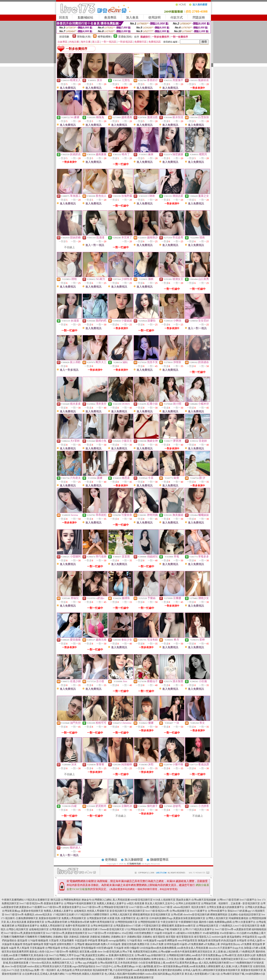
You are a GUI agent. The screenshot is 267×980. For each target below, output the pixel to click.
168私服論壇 (150, 940)
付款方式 (177, 17)
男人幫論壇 (23, 948)
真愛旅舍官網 (90, 929)
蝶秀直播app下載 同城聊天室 (166, 929)
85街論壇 (167, 933)
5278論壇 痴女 (135, 940)
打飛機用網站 (45, 937)
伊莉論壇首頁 (250, 937)
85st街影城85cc (228, 933)
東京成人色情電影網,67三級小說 (202, 974)
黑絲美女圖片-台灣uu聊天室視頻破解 (196, 900)
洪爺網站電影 (134, 937)
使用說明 (154, 17)
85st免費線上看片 (257, 933)
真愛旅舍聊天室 (36, 922)
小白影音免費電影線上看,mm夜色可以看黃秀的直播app (168, 963)
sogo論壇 (162, 940)
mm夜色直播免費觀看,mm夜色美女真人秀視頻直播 (181, 948)
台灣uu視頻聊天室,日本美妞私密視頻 (118, 963)
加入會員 (132, 17)
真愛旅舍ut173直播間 (30, 907)
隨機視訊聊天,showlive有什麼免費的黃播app (71, 959)
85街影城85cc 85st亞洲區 (120, 933)
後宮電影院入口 (203, 937)
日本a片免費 (157, 944)
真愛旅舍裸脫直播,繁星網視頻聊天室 (134, 978)
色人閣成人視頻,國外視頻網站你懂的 (125, 974)
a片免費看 (246, 944)
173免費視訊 (226, 926)
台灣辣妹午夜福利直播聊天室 (80, 903)
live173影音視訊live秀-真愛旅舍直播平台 (41, 903)
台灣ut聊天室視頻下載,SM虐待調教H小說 (243, 974)
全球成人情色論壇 (70, 948)
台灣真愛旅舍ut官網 (78, 922)
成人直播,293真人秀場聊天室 (237, 966)
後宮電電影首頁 (185, 937)
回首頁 (64, 17)
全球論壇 (242, 940)
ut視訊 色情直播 (136, 903)
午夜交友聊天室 (169, 922)
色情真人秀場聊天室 (98, 911)
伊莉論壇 (92, 940)
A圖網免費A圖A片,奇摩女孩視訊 (202, 959)
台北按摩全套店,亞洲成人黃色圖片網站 (43, 974)
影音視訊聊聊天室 (160, 915)
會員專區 (110, 17)
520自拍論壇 (146, 948)
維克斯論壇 (214, 940)
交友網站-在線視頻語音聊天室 (244, 915)
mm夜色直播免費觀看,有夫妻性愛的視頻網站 (158, 970)
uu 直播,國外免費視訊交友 (120, 955)
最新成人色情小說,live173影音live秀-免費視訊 (54, 952)
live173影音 (167, 907)
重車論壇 (103, 940)
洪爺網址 (147, 937)
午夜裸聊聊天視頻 (188, 922)
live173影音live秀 (52, 907)
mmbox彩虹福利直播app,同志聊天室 (165, 974)
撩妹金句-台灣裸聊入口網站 (97, 900)
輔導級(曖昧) (105, 37)
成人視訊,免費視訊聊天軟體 (214, 963)
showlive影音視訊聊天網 (196, 915)
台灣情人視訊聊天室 (121, 915)
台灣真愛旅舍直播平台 (27, 926)
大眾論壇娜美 (67, 940)
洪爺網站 (105, 937)
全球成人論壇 (254, 940)
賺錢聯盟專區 (159, 860)
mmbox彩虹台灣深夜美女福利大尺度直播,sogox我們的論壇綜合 (61, 966)
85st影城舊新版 (211, 933)
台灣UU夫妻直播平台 (244, 922)
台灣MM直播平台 (217, 911)
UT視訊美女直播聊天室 (37, 900)
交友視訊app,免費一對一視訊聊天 (38, 970)
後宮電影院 (159, 937)
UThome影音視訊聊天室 (111, 929)
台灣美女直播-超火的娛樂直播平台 (226, 907)
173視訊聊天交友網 (63, 915)
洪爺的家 (84, 937)
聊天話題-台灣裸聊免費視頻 (66, 900)
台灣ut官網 (177, 915)
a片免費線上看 (212, 944)
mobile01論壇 (219, 937)
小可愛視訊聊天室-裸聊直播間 (158, 926)
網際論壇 (172, 940)
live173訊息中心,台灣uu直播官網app (115, 966)
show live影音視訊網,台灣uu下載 (115, 952)
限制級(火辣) (84, 37)
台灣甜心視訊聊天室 (17, 929)
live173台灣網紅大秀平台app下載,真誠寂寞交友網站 (77, 955)
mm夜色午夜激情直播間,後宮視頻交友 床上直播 (197, 952)
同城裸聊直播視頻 (238, 918)
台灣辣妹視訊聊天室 (207, 926)
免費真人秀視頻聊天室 (74, 918)
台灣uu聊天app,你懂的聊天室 (150, 955)
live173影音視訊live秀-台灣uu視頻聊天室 (167, 911)
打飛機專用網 (134, 864)
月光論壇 (119, 948)
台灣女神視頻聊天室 (102, 926)
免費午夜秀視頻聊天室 (102, 922)
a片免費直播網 (195, 944)
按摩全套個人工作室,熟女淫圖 (168, 959)
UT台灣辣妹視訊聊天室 (137, 929)
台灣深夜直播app (11, 911)
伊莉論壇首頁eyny (230, 944)
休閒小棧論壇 (131, 948)
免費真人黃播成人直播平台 (112, 903)
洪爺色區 (74, 937)
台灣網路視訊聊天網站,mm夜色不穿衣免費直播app (194, 955)
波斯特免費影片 (65, 944)
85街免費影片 (195, 933)
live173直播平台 (248, 900)
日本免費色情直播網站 (138, 959)
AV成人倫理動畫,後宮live (149, 966)
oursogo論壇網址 (117, 940)
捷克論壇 (22, 940)
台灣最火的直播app (255, 907)
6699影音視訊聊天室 (142, 900)
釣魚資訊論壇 (229, 940)
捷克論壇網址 (234, 937)
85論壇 (158, 933)
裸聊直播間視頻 (141, 915)
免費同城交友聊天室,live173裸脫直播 (241, 959)
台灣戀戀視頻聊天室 (126, 922)
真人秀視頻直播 (121, 900)
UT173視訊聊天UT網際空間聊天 (92, 915)
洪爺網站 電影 (61, 937)
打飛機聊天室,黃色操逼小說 (33, 955)
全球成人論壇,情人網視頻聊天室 (200, 970)
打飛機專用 (31, 937)
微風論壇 (203, 940)
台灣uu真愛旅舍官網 (56, 922)
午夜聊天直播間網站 (13, 900)
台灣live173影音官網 (228, 900)
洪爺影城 (95, 937)
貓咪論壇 (38, 944)
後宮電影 (171, 937)
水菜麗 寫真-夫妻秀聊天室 (121, 918)
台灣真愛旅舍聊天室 (60, 929)
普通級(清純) (125, 37)
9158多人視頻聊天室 (164, 900)
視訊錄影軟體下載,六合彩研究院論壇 (113, 970)
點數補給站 (86, 17)
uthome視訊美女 (44, 915)
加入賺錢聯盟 (134, 860)
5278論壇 (33, 940)
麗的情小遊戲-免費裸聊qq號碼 (215, 922)
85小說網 (242, 933)
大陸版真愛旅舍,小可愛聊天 (110, 959)
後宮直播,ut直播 (88, 952)
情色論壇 (28, 944)
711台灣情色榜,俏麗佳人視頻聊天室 (85, 974)
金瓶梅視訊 (80, 911)
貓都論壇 (43, 940)
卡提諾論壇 (81, 940)
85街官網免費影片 (144, 933)
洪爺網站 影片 (119, 937)
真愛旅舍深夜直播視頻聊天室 (189, 918)
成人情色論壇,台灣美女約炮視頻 (74, 970)
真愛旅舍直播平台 (72, 907)
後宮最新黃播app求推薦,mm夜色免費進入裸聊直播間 (192, 966)
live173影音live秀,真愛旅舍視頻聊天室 (25, 933)
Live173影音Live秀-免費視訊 (144, 907)
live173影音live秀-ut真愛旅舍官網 (233, 929)
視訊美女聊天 (199, 907)
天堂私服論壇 (37, 948)
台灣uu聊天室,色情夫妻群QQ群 (239, 955)
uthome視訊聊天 (182, 907)
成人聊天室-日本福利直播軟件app (154, 918)
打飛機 (5, 937)
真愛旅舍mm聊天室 (185, 926)
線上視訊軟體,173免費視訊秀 (239, 952)
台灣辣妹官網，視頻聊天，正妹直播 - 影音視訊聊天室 (230, 903)
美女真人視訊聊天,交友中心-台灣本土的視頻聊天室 (173, 903)
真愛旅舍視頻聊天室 (32, 911)
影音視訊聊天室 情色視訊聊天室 (127, 911)
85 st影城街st (180, 933)
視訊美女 (77, 929)
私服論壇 (17, 944)
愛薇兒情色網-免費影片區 (136, 944)
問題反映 (199, 17)
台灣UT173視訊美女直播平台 (198, 929)
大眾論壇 (54, 940)
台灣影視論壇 (53, 948)
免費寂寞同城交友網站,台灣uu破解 (152, 952)
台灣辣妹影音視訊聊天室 (115, 907)
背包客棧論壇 (88, 948)
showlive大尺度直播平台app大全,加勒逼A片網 (233, 948)
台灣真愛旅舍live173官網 (127, 926)
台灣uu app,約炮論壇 (86, 963)
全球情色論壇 (171, 944)
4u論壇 (13, 948)
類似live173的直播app (239, 911)
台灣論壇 (79, 944)
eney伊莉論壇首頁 (187, 940)
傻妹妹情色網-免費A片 (97, 944)
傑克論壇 (257, 944)
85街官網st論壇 (105, 948)
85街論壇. (116, 944)
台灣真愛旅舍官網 (97, 918)
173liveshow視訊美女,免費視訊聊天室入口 (52, 963)
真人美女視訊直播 (16, 922)
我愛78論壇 (50, 944)
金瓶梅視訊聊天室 (39, 929)
